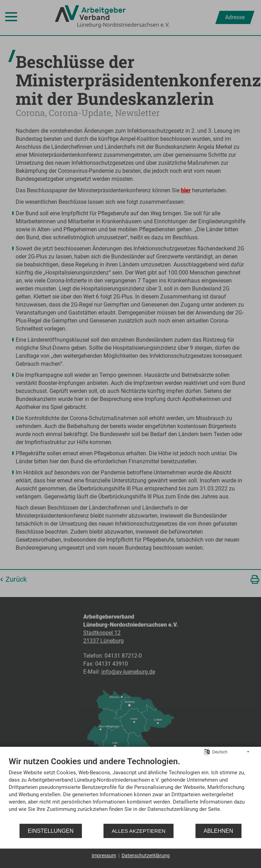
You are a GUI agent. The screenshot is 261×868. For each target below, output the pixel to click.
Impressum (104, 855)
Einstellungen (51, 831)
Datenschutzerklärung (146, 855)
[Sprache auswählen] (207, 752)
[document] (130, 790)
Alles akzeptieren (139, 831)
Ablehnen (218, 831)
